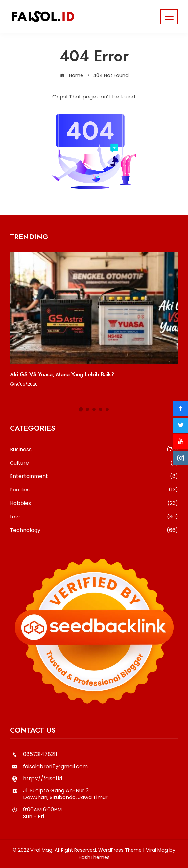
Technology (94, 531)
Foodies (94, 490)
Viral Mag (157, 850)
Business (94, 450)
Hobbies (94, 504)
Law (94, 517)
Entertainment (94, 476)
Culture (94, 463)
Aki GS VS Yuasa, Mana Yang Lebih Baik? (62, 374)
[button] (81, 409)
